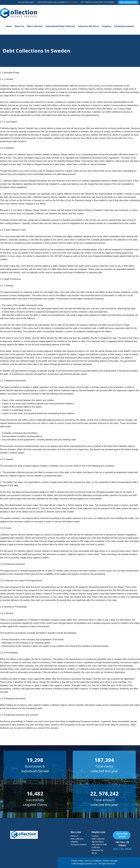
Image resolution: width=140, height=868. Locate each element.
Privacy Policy (77, 861)
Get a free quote (122, 835)
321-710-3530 (72, 2)
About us (74, 836)
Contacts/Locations (124, 26)
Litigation (106, 26)
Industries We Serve (88, 26)
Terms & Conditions (93, 861)
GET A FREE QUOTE (128, 2)
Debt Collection (35, 26)
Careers (95, 836)
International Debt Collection (60, 26)
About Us (19, 26)
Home (9, 26)
